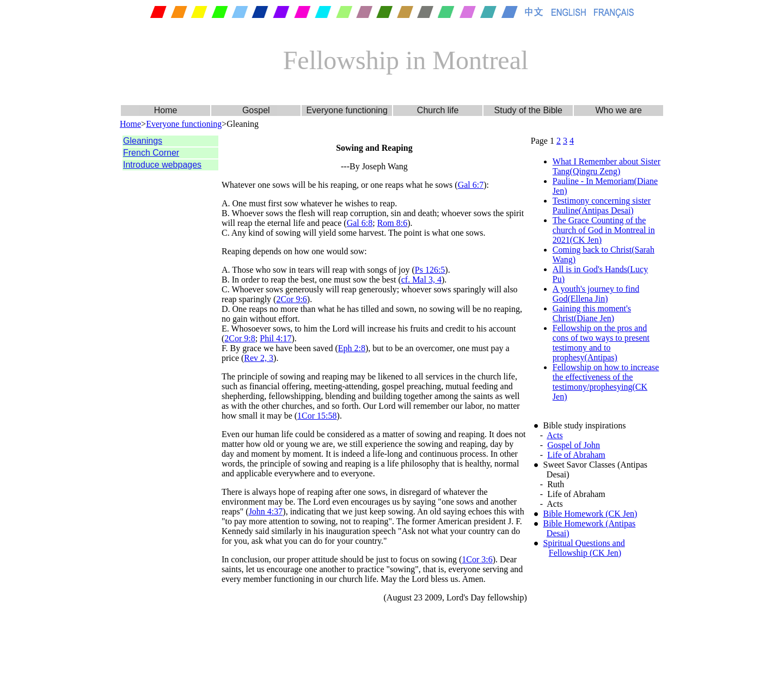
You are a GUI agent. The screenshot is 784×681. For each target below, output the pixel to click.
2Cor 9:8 (240, 338)
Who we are (618, 110)
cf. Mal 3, (419, 280)
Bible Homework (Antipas (590, 523)
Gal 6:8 (360, 223)
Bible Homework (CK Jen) (590, 514)
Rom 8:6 (393, 223)
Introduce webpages (162, 165)
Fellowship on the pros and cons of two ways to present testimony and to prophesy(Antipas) (601, 343)
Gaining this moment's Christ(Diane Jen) (592, 313)
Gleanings (143, 141)
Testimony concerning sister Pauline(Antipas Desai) (602, 205)
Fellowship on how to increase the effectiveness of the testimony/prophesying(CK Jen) (606, 382)
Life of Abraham (576, 455)
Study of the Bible (528, 110)
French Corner (151, 153)
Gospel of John (574, 445)
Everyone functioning (347, 110)
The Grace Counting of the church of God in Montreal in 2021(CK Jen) (604, 230)
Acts (555, 435)
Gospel (256, 110)
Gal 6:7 (471, 185)
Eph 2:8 (352, 348)
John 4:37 (266, 511)
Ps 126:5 (430, 270)
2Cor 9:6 (291, 299)
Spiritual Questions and (584, 543)
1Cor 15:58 (317, 416)
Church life (438, 110)
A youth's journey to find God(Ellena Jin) (596, 294)
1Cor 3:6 (477, 559)
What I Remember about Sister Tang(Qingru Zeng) (607, 166)
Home (166, 110)
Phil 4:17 (275, 338)
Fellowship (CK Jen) (585, 553)
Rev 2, (256, 358)
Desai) (558, 533)
